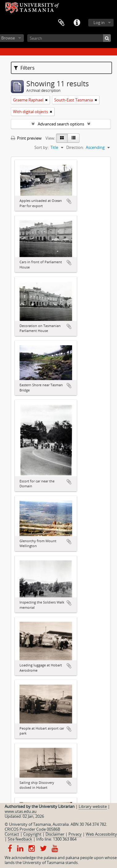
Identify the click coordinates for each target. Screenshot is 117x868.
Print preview (26, 138)
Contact (12, 834)
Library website (93, 806)
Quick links (77, 23)
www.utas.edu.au (21, 811)
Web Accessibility (101, 834)
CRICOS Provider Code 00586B (32, 829)
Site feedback (20, 839)
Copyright (32, 834)
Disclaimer (55, 834)
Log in (99, 23)
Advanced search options (61, 124)
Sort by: (41, 147)
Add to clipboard (69, 201)
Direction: (75, 147)
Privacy (75, 834)
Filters (24, 68)
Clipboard (61, 23)
